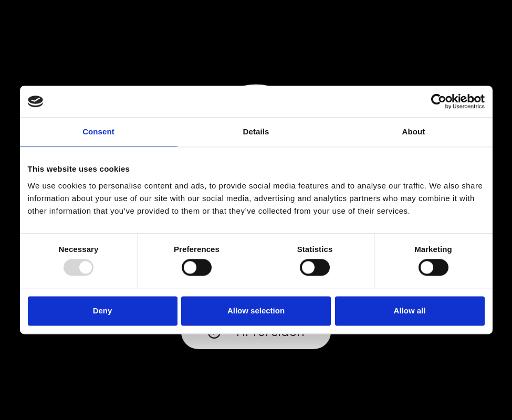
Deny (103, 311)
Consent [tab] (98, 132)
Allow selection (256, 311)
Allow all (410, 311)
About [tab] (414, 132)
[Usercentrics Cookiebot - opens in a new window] (439, 101)
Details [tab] (256, 132)
